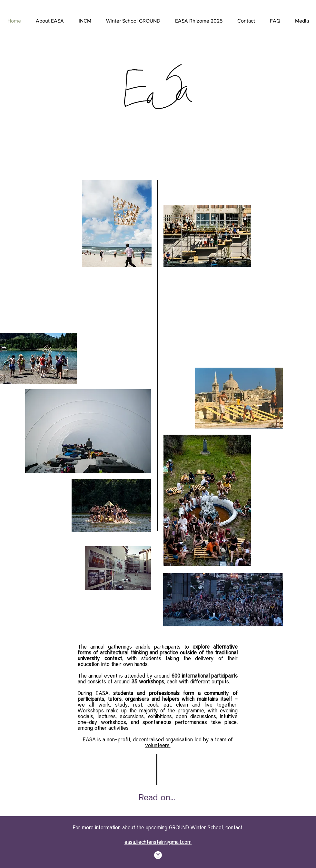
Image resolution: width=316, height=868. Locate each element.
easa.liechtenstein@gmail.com (158, 842)
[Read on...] (157, 797)
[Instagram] (158, 855)
